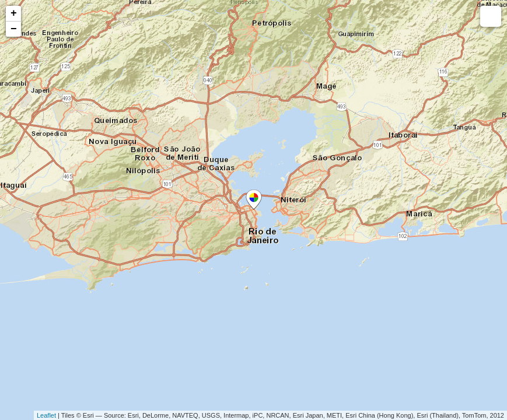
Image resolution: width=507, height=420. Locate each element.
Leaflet (46, 415)
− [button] (14, 29)
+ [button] (14, 13)
